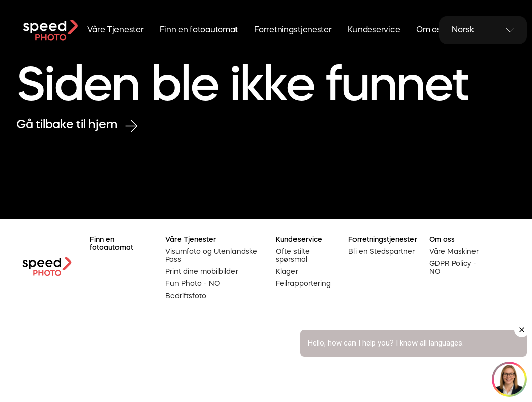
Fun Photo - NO (193, 284)
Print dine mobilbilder (202, 272)
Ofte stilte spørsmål (293, 256)
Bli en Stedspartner (382, 252)
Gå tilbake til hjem (77, 125)
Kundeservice (374, 30)
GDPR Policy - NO (453, 268)
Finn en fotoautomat (199, 30)
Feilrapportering (303, 284)
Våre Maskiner (454, 252)
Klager (287, 272)
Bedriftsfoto (186, 296)
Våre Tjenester (115, 30)
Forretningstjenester (293, 30)
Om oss (430, 30)
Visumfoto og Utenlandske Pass (211, 256)
